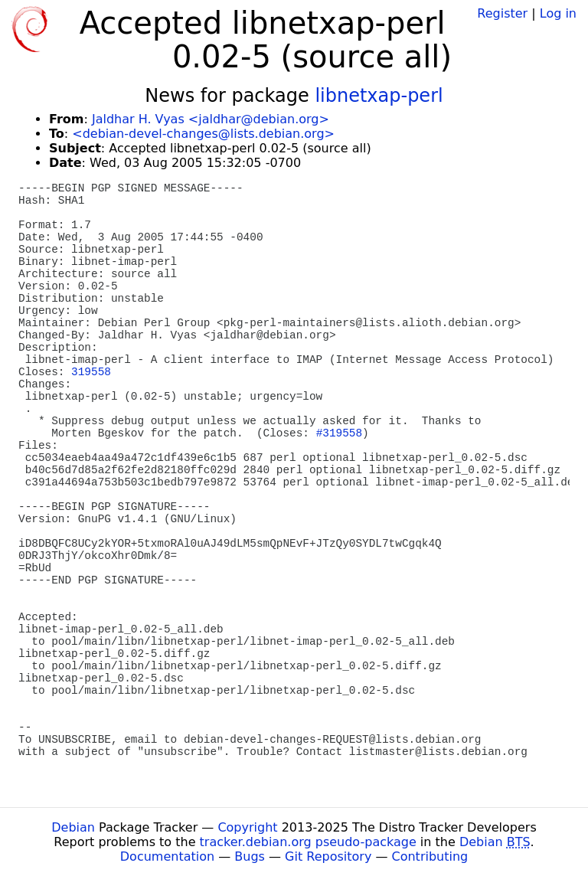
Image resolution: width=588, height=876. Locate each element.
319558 (91, 372)
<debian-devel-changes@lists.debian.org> (203, 134)
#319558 (339, 433)
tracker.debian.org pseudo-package (308, 842)
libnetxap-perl (379, 96)
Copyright (247, 827)
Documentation (167, 856)
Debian (73, 827)
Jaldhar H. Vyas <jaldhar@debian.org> (211, 119)
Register (502, 13)
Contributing (430, 856)
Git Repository (328, 856)
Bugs (250, 856)
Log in (558, 13)
